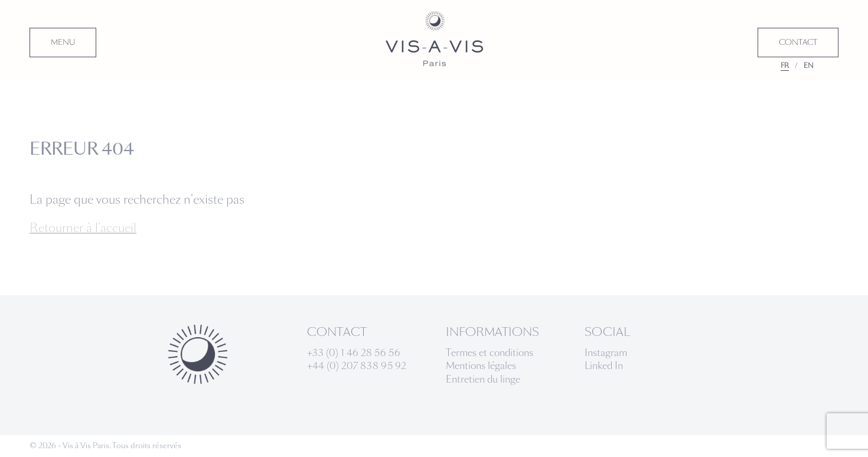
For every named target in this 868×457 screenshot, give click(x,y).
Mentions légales (481, 366)
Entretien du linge (483, 379)
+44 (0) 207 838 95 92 (357, 366)
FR (785, 66)
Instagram (606, 353)
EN (809, 66)
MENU (63, 43)
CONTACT (798, 43)
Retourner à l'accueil (83, 228)
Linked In (604, 366)
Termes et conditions (490, 353)
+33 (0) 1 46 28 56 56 (354, 353)
